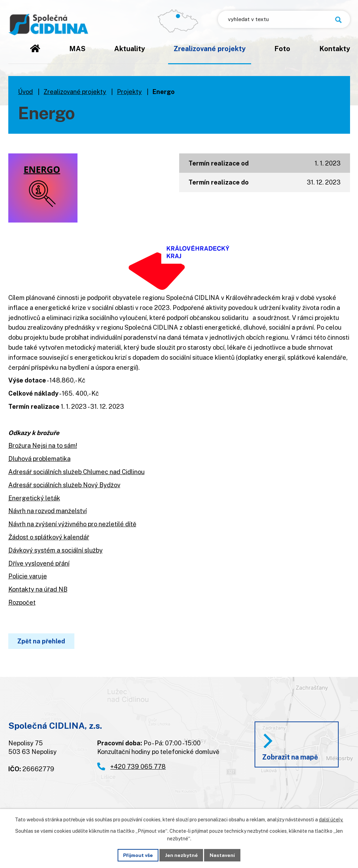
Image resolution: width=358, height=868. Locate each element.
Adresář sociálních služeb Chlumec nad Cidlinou (76, 472)
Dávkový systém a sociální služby (56, 550)
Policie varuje (28, 576)
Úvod (35, 54)
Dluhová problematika (39, 459)
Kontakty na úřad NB (38, 589)
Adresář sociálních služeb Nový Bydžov (64, 485)
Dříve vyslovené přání (39, 563)
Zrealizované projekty (210, 49)
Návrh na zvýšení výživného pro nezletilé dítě (72, 524)
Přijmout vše (138, 855)
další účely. (331, 820)
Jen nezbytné (181, 855)
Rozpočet (22, 602)
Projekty (129, 92)
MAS (77, 49)
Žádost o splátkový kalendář (49, 537)
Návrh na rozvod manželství (48, 511)
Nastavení (223, 855)
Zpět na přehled (42, 641)
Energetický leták (34, 498)
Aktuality (130, 49)
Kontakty (335, 49)
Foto (282, 49)
